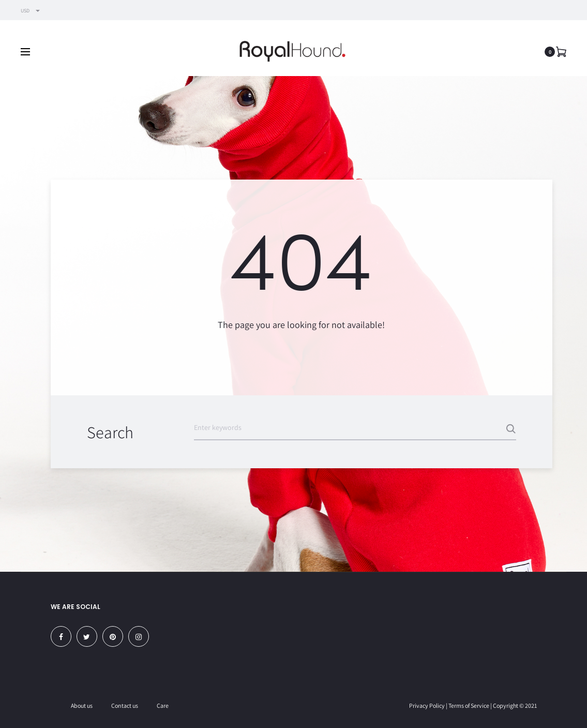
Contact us (125, 705)
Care (163, 705)
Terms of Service (469, 705)
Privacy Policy (427, 705)
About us (82, 705)
